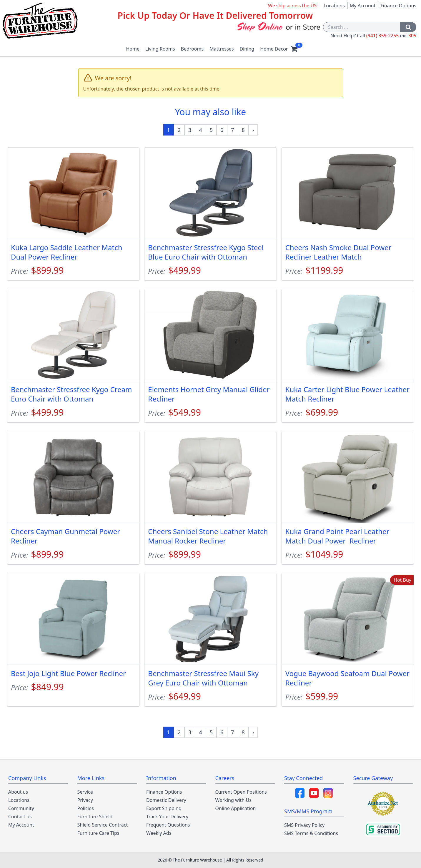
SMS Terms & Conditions (311, 833)
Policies (86, 808)
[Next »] (253, 130)
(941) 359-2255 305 (391, 36)
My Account (363, 6)
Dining (247, 49)
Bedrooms (192, 49)
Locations (334, 6)
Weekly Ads (159, 833)
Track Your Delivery (167, 817)
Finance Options (398, 6)
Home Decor (274, 49)
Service (85, 792)
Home (133, 49)
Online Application (236, 808)
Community (21, 808)
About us (18, 792)
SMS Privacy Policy (304, 825)
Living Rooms (160, 49)
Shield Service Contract (103, 825)
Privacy (85, 800)
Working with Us (233, 800)
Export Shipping (164, 808)
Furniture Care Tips (98, 833)
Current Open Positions (241, 792)
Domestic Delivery (166, 800)
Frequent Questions (168, 825)
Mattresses (222, 49)
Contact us (20, 817)
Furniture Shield (95, 817)
